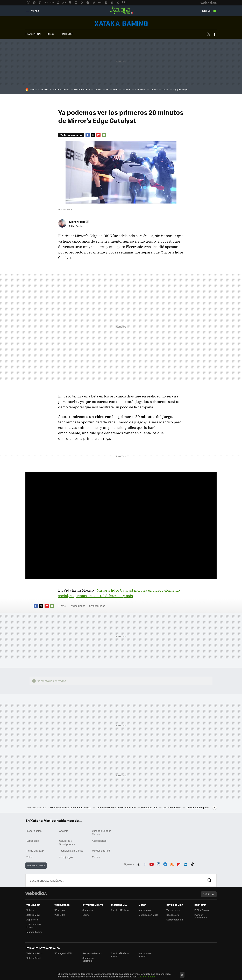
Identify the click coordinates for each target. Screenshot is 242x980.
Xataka (30, 910)
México (96, 857)
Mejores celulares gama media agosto (71, 807)
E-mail (104, 135)
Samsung (140, 89)
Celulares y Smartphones (67, 842)
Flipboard (98, 135)
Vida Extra (60, 915)
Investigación (34, 831)
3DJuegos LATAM (63, 953)
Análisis (64, 831)
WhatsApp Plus (150, 807)
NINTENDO (67, 34)
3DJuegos (60, 910)
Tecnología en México (71, 851)
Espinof (86, 915)
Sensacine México (92, 953)
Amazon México (61, 89)
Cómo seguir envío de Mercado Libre (116, 807)
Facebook (215, 34)
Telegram (165, 864)
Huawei (126, 89)
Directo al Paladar (120, 910)
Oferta (98, 89)
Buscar (210, 880)
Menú (35, 11)
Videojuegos (121, 24)
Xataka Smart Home (34, 926)
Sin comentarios (73, 135)
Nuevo (207, 11)
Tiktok (192, 864)
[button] (79, 222)
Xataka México (121, 10)
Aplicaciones (99, 841)
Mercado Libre (82, 89)
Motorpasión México (145, 954)
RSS (172, 864)
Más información (147, 977)
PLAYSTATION (33, 34)
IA (107, 89)
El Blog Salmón (202, 910)
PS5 (115, 89)
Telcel (30, 857)
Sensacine (88, 910)
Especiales (33, 841)
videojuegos (98, 606)
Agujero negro (181, 89)
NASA (165, 89)
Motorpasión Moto (148, 915)
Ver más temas (36, 865)
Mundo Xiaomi (34, 932)
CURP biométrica (172, 807)
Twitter (209, 34)
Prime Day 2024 (35, 851)
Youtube (152, 864)
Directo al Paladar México (120, 954)
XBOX (51, 34)
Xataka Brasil (33, 958)
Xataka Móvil (33, 915)
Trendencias (173, 910)
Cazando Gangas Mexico (102, 832)
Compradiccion (175, 920)
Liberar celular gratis (198, 807)
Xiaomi (154, 89)
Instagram (158, 864)
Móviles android (101, 851)
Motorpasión (145, 910)
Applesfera (32, 920)
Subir (206, 894)
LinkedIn (186, 864)
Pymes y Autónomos (201, 916)
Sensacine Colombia (88, 959)
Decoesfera (173, 915)
